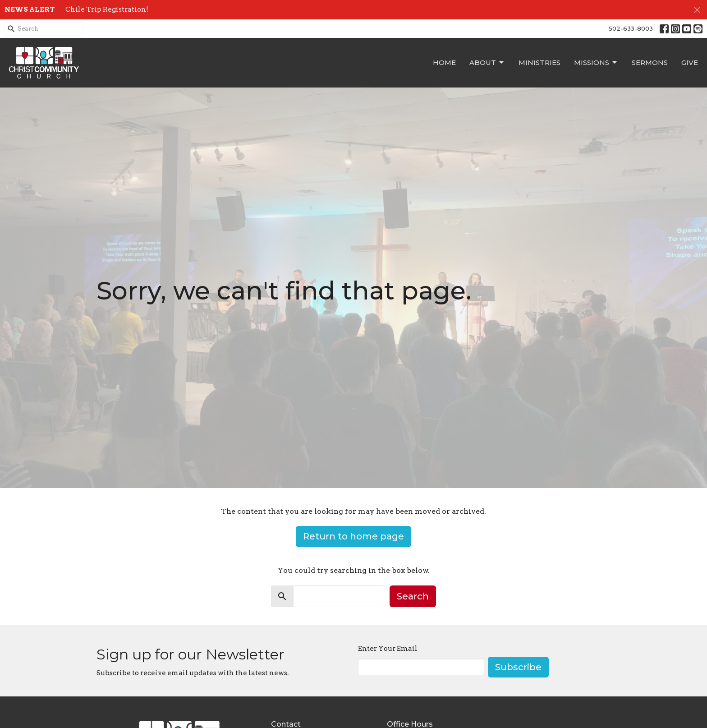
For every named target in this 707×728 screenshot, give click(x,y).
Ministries (539, 62)
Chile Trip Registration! (107, 9)
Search (413, 596)
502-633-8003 (631, 28)
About (487, 63)
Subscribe (518, 667)
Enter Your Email (388, 649)
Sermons (650, 62)
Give (690, 62)
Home (444, 62)
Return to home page (353, 536)
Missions (596, 63)
